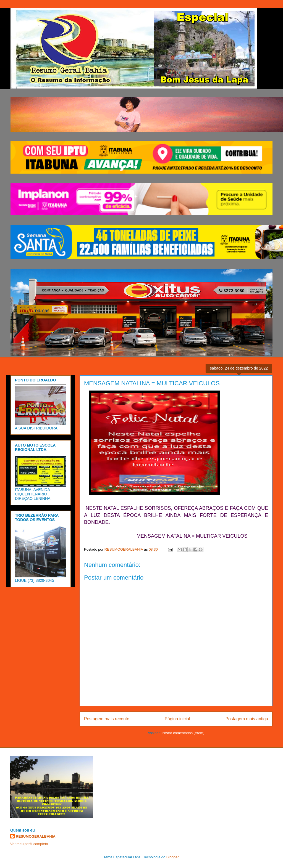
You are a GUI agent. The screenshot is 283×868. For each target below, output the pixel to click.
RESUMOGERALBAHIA (36, 836)
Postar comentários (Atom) (183, 733)
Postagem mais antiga (247, 719)
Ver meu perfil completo (29, 844)
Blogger (172, 857)
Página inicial (177, 719)
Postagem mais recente (107, 719)
